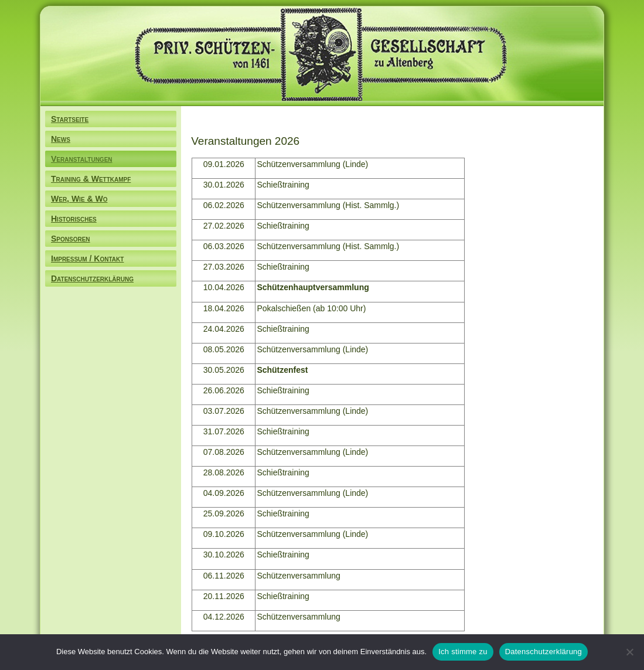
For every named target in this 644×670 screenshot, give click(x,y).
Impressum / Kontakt (87, 259)
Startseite (70, 119)
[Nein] (629, 652)
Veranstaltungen (82, 159)
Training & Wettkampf (91, 179)
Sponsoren (71, 239)
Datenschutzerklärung (92, 278)
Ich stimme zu (463, 652)
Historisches (74, 219)
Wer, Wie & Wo (79, 199)
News (61, 139)
